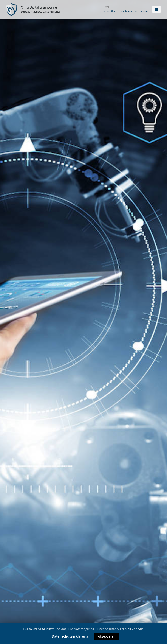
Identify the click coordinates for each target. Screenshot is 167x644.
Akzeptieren (107, 636)
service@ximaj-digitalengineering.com (126, 11)
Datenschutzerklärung (70, 636)
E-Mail (106, 7)
